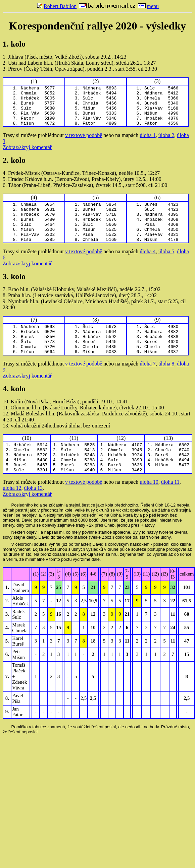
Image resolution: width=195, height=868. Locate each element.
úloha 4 (148, 268)
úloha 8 (166, 386)
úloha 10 (149, 510)
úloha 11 (170, 510)
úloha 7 (148, 386)
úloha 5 (166, 268)
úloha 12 (12, 516)
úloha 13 (34, 516)
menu (148, 6)
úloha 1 (148, 143)
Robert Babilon (57, 6)
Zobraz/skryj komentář (27, 155)
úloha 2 (166, 143)
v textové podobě (84, 143)
